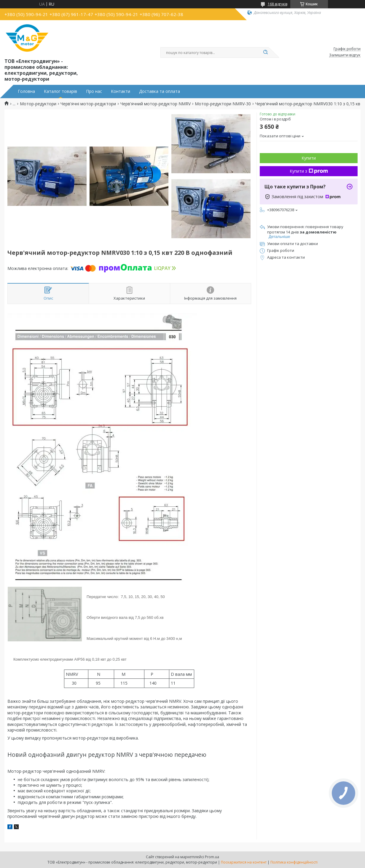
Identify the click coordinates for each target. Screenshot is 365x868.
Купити (309, 158)
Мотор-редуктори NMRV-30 (223, 104)
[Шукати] (266, 53)
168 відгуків (278, 4)
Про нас (94, 91)
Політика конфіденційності (294, 862)
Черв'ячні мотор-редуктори (88, 104)
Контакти (121, 91)
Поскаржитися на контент (244, 862)
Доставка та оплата (160, 91)
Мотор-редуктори (38, 104)
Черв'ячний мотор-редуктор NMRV (156, 104)
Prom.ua (212, 857)
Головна (26, 91)
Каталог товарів (60, 91)
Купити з (309, 171)
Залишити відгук (345, 55)
